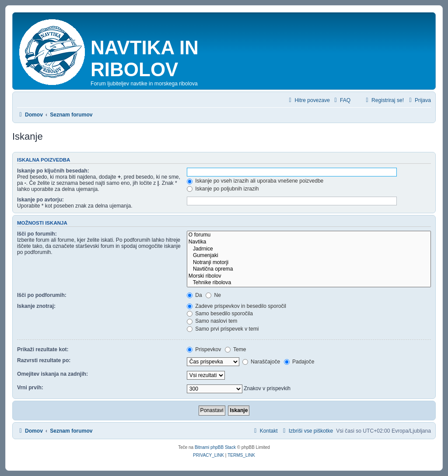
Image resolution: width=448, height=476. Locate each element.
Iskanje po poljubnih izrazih (223, 189)
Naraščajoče (261, 362)
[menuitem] (341, 100)
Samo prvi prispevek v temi (223, 329)
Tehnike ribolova (309, 283)
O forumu (309, 235)
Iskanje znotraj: (36, 306)
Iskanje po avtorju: (40, 200)
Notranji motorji (309, 263)
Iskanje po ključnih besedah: (53, 171)
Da (194, 295)
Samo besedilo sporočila (220, 314)
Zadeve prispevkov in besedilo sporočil (236, 306)
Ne (213, 295)
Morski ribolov (309, 276)
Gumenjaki (309, 256)
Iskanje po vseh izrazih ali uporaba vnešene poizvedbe (255, 181)
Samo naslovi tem (212, 321)
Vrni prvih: (30, 388)
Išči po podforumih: (42, 295)
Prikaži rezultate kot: (43, 349)
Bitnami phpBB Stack (215, 447)
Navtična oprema (309, 269)
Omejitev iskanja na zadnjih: (52, 374)
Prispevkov (204, 349)
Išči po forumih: (37, 234)
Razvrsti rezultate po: (44, 360)
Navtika (309, 242)
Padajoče (299, 362)
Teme (236, 349)
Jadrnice (309, 249)
